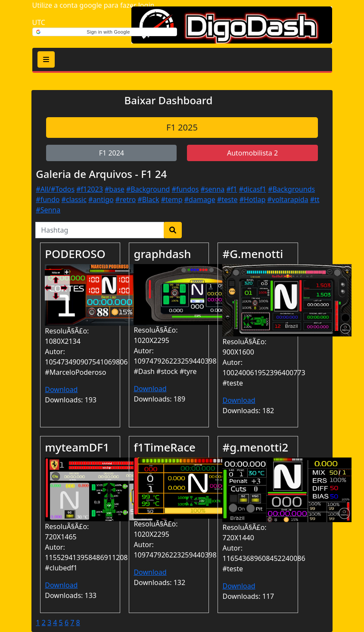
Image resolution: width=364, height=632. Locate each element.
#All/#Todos (55, 189)
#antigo (101, 199)
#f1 (232, 189)
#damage (200, 199)
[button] (105, 32)
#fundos (185, 189)
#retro (126, 199)
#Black (148, 199)
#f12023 (90, 189)
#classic (74, 199)
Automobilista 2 (252, 153)
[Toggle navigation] (46, 59)
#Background (148, 189)
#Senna (48, 210)
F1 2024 (112, 153)
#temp (172, 199)
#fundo (48, 199)
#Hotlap (253, 199)
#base (115, 189)
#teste (227, 199)
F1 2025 (182, 127)
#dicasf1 (253, 189)
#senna (213, 189)
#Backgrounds (291, 189)
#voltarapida (288, 199)
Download (61, 389)
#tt (315, 199)
